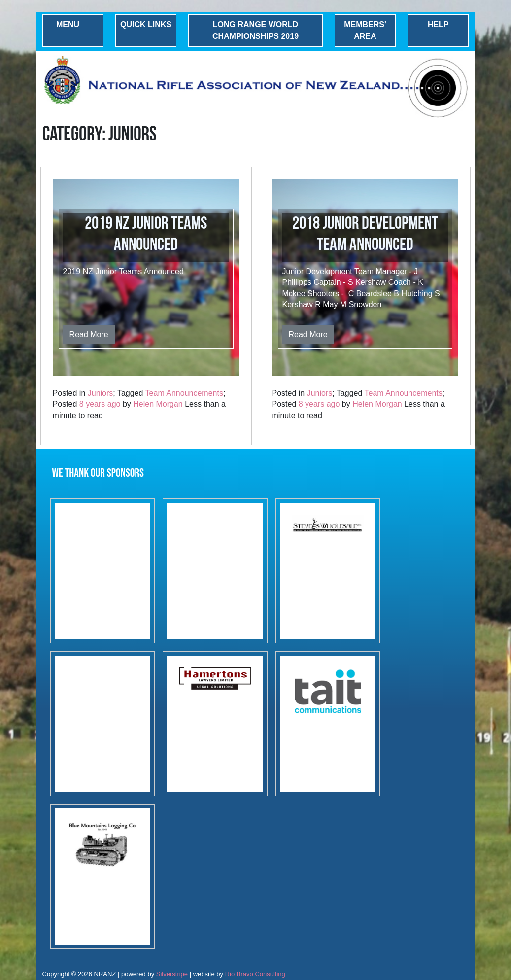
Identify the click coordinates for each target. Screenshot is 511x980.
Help (438, 24)
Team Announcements (184, 393)
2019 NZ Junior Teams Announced (146, 234)
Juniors (101, 393)
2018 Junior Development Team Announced (365, 234)
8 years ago (100, 404)
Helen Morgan (158, 404)
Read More (89, 334)
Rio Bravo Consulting (255, 974)
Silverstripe (172, 974)
